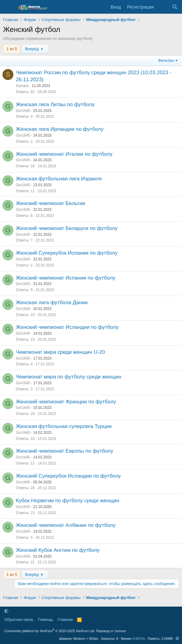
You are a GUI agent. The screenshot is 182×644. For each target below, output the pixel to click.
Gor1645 (23, 111)
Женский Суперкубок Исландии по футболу (68, 476)
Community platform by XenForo (50, 631)
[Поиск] (175, 7)
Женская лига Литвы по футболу (55, 104)
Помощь (45, 620)
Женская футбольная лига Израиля (59, 179)
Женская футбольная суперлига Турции (64, 426)
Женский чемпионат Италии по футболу (64, 154)
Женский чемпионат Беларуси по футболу (67, 228)
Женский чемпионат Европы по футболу (64, 451)
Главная (65, 620)
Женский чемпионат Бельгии (50, 203)
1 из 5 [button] (12, 49)
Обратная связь (19, 620)
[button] (6, 611)
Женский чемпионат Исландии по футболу (67, 327)
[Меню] (8, 7)
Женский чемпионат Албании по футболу (66, 525)
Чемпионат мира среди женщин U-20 (60, 352)
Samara (22, 86)
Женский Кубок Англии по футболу (58, 550)
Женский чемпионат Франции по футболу (66, 402)
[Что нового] (163, 7)
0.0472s (139, 639)
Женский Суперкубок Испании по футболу (67, 253)
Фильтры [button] (166, 60)
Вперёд (35, 49)
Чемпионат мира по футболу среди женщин (69, 377)
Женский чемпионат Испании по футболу (66, 278)
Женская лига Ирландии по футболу (60, 129)
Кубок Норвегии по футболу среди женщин (68, 501)
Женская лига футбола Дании (52, 303)
